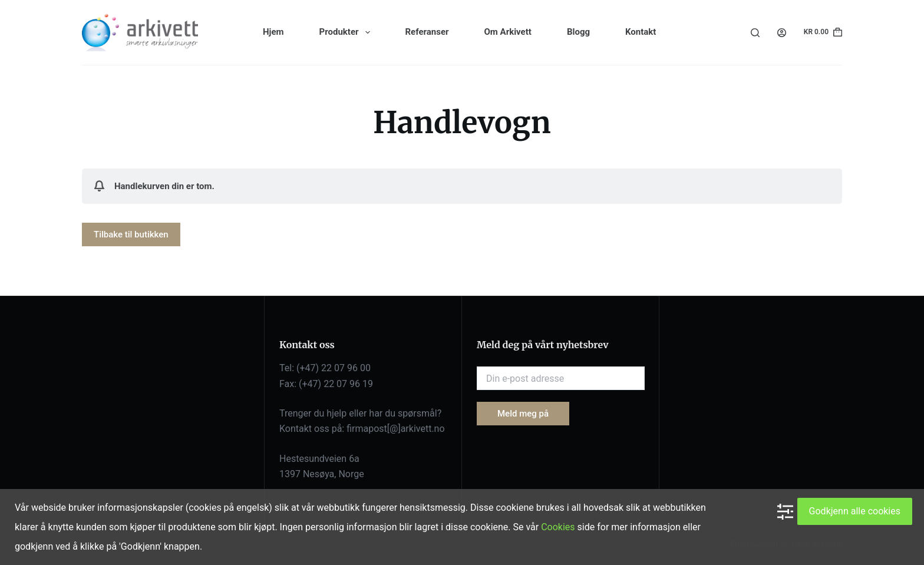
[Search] (755, 33)
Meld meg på (523, 414)
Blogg (578, 32)
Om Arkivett (508, 32)
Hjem (273, 32)
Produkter (347, 32)
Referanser (427, 32)
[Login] (782, 33)
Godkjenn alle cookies (855, 511)
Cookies (558, 527)
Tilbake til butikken (131, 234)
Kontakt (641, 32)
